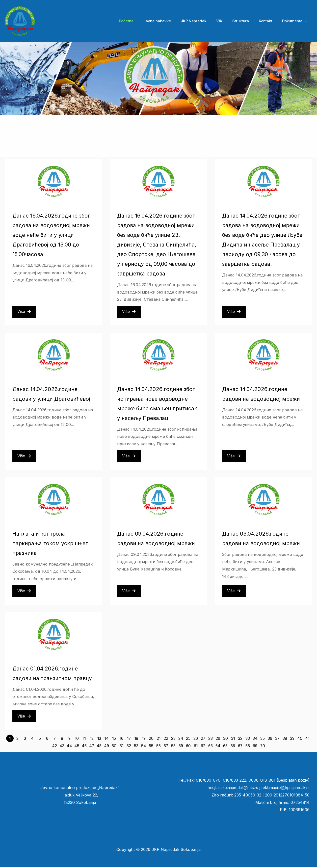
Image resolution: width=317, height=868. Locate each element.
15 (114, 739)
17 (129, 739)
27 (203, 739)
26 (196, 739)
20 (151, 739)
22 (166, 739)
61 (196, 747)
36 (270, 739)
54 (144, 747)
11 (84, 739)
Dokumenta (296, 21)
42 (54, 747)
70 (263, 747)
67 (240, 747)
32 (240, 739)
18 (136, 739)
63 (211, 747)
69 (255, 747)
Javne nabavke (171, 21)
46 (84, 747)
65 (225, 747)
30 (225, 739)
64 (218, 747)
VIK (228, 21)
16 (121, 739)
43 (62, 747)
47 (92, 747)
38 (285, 739)
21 (158, 739)
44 (69, 747)
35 (263, 739)
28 (211, 739)
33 (248, 739)
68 (248, 747)
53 (136, 747)
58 (173, 747)
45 (77, 747)
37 (277, 739)
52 (129, 747)
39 (292, 739)
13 (99, 739)
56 (159, 747)
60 (188, 747)
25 (188, 739)
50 (114, 747)
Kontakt (269, 21)
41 (307, 739)
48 (99, 747)
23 (173, 739)
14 (106, 739)
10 (77, 739)
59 (181, 747)
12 (92, 739)
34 (255, 739)
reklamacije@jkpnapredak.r (282, 789)
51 (121, 747)
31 (233, 739)
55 (151, 747)
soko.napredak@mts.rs (232, 789)
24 (181, 739)
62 (203, 747)
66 (233, 747)
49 (107, 747)
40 (300, 739)
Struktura (247, 21)
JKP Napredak (205, 21)
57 (166, 747)
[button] (306, 21)
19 (144, 739)
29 (218, 739)
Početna (142, 21)
